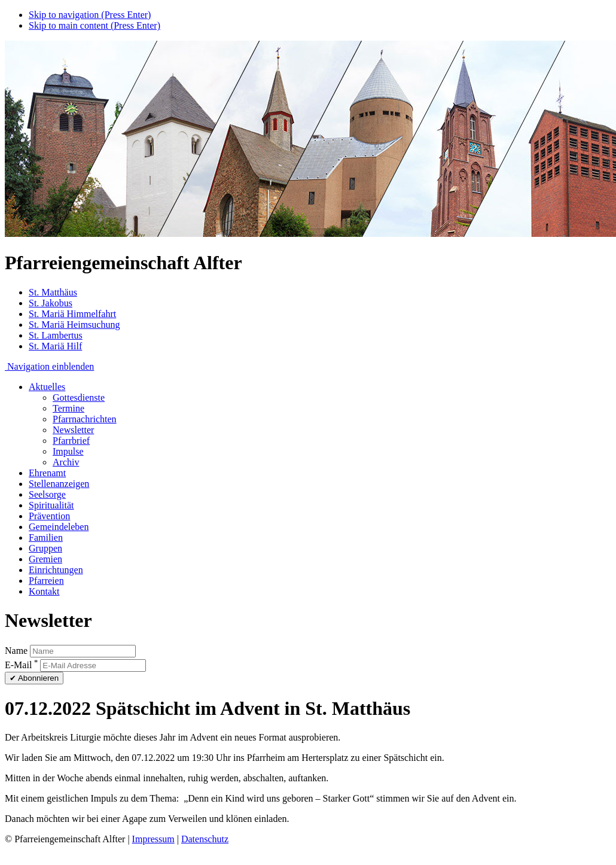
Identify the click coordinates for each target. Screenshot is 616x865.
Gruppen (45, 548)
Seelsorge (47, 494)
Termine (68, 408)
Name (16, 651)
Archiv (66, 462)
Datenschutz (205, 839)
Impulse (68, 451)
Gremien (45, 559)
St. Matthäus (53, 292)
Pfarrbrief (71, 441)
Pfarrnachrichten (85, 419)
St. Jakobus (51, 303)
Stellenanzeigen (59, 484)
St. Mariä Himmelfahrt (72, 314)
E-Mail (21, 665)
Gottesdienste (79, 398)
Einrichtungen (56, 570)
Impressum (153, 839)
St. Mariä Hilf (55, 346)
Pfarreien (46, 581)
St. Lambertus (56, 335)
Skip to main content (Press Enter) (94, 25)
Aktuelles (47, 387)
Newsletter (73, 430)
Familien (46, 537)
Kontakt (44, 591)
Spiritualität (51, 505)
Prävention (49, 516)
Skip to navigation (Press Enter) (90, 15)
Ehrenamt (47, 473)
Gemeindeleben (59, 527)
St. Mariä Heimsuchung (74, 325)
